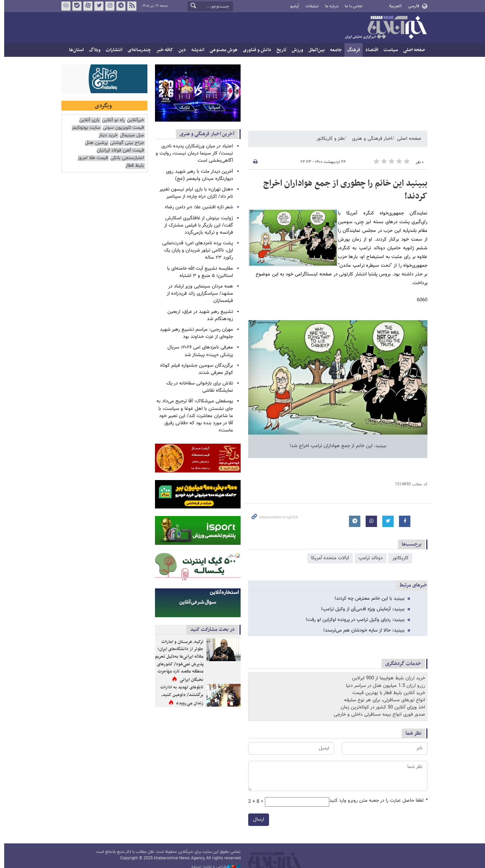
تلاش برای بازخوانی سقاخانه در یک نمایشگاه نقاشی (198, 387)
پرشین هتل (94, 143)
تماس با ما (352, 6)
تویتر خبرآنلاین (97, 6)
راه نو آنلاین (111, 120)
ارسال (257, 820)
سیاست (389, 50)
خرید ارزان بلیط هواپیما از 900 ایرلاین (387, 678)
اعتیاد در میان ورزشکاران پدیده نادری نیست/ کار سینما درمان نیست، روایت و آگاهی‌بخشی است (192, 153)
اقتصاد (370, 50)
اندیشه (196, 50)
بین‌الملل (315, 50)
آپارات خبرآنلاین (86, 6)
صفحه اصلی (412, 50)
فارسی (411, 6)
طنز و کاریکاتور (328, 139)
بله (75, 6)
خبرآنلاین (384, 28)
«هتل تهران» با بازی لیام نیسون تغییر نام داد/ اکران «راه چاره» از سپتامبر (194, 193)
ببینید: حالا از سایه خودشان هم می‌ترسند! (362, 630)
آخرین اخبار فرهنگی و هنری (205, 134)
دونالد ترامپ (369, 558)
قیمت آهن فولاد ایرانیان (118, 151)
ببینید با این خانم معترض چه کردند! (368, 599)
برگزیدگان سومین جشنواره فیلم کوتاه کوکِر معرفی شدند (195, 369)
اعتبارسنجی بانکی (125, 158)
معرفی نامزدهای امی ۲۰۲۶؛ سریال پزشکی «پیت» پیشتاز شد (198, 351)
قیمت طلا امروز (91, 158)
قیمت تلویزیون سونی (121, 128)
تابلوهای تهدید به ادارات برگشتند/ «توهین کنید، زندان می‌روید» (180, 695)
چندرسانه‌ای (137, 50)
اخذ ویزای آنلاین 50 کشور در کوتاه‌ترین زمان (381, 707)
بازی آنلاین (88, 120)
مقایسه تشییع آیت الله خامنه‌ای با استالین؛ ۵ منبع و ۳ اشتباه (198, 272)
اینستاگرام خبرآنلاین (108, 6)
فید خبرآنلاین (130, 6)
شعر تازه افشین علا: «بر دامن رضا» (197, 207)
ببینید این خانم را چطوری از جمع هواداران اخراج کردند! (343, 190)
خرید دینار (106, 135)
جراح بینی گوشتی (125, 143)
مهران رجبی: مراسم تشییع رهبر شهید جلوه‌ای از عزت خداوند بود (195, 333)
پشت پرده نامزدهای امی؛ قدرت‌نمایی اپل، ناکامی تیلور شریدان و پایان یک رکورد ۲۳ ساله (196, 250)
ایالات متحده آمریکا (328, 558)
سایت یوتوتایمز (84, 128)
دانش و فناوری (255, 50)
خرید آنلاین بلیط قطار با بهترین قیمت (387, 693)
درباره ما (330, 6)
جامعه (334, 50)
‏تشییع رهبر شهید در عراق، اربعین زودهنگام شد (198, 315)
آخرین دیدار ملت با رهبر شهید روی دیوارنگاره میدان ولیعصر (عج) (198, 175)
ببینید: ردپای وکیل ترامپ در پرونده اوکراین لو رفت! (353, 620)
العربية (393, 6)
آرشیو (292, 6)
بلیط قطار (133, 166)
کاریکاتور (398, 558)
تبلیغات (310, 6)
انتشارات (112, 50)
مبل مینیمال (130, 135)
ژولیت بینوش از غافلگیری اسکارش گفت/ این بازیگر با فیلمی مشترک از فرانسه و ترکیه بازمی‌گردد (197, 225)
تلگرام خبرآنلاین (119, 6)
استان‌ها (74, 50)
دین (180, 50)
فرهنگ (352, 50)
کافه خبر (163, 50)
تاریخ (280, 50)
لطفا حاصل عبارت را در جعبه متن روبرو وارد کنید (376, 801)
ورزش (296, 50)
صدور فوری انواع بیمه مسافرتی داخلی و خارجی (378, 715)
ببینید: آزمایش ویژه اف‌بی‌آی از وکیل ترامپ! (361, 609)
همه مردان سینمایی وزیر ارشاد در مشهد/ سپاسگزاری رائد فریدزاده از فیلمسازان (198, 294)
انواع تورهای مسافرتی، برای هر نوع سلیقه (383, 700)
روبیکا (64, 6)
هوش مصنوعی (222, 50)
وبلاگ (93, 50)
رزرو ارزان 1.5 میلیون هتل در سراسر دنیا (384, 686)
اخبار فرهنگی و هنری (370, 139)
